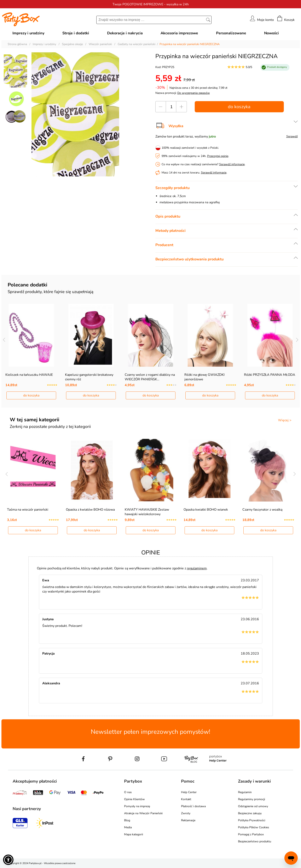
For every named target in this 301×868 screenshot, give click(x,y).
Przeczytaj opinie (218, 156)
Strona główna (17, 44)
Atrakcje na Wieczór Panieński (143, 813)
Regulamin (245, 792)
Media (128, 827)
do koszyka (239, 107)
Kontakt (186, 799)
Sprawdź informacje (232, 164)
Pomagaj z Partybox (251, 834)
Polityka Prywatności (252, 820)
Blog (127, 820)
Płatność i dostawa (193, 806)
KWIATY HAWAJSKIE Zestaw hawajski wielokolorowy (147, 512)
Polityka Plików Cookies (254, 827)
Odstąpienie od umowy (253, 806)
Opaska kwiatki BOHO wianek (206, 510)
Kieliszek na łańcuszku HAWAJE (29, 375)
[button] (8, 860)
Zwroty (186, 813)
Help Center (189, 792)
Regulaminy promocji (251, 799)
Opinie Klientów (134, 799)
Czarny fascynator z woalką (262, 510)
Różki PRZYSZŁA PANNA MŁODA (270, 375)
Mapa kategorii (134, 834)
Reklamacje (188, 820)
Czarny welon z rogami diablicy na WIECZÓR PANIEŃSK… (150, 377)
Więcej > (285, 420)
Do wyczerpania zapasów (194, 93)
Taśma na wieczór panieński (28, 510)
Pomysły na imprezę (137, 806)
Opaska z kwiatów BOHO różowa (90, 510)
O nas (128, 792)
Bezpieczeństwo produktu (255, 841)
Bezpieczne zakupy (250, 813)
